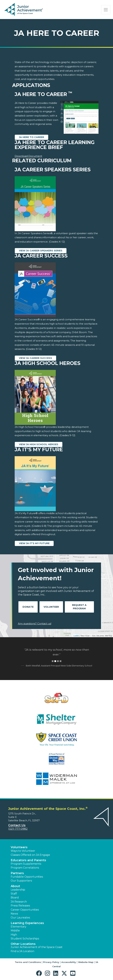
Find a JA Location (22, 951)
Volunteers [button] (19, 847)
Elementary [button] (19, 927)
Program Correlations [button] (25, 868)
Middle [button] (15, 931)
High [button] (14, 935)
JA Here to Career (31, 137)
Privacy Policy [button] (51, 962)
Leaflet (76, 636)
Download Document (28, 156)
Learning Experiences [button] (27, 923)
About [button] (15, 886)
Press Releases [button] (20, 906)
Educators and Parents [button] (28, 860)
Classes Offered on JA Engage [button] (30, 855)
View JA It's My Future (34, 543)
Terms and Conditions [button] (28, 962)
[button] (40, 973)
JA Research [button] (19, 902)
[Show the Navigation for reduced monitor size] (106, 10)
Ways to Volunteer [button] (23, 851)
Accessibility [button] (69, 962)
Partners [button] (17, 873)
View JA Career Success (35, 358)
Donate (28, 607)
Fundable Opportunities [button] (27, 877)
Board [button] (15, 898)
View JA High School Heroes (39, 444)
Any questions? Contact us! (35, 623)
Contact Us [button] (17, 825)
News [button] (14, 914)
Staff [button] (14, 894)
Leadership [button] (18, 890)
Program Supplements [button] (26, 864)
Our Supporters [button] (21, 881)
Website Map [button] (86, 962)
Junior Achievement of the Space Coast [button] (37, 947)
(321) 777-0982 (18, 829)
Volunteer (51, 607)
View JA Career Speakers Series (41, 251)
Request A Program (79, 607)
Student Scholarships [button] (25, 939)
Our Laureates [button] (20, 918)
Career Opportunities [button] (25, 910)
